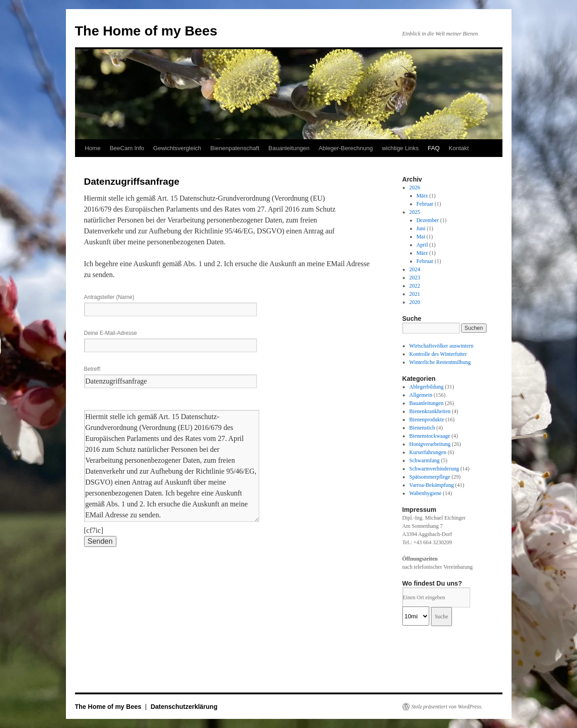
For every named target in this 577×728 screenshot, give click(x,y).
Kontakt (459, 148)
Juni (421, 228)
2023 (415, 278)
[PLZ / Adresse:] (436, 597)
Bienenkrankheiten (430, 411)
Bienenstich (422, 428)
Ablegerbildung (426, 387)
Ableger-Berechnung (346, 148)
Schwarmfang (424, 460)
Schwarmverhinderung (434, 469)
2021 (415, 294)
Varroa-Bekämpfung (431, 485)
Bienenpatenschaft (235, 148)
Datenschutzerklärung (184, 707)
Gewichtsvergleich (177, 148)
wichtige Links (400, 148)
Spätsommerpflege (430, 477)
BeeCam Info (127, 148)
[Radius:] (416, 616)
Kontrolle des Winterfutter (438, 354)
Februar (425, 204)
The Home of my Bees (146, 31)
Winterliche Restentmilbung (440, 362)
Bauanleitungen (289, 148)
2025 (415, 212)
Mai (421, 237)
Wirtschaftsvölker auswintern (441, 346)
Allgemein (421, 395)
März (422, 196)
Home (93, 148)
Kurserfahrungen (428, 452)
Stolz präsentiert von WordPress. (447, 707)
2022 (415, 286)
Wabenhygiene (425, 493)
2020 (415, 302)
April (422, 245)
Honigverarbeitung (430, 444)
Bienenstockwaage (430, 436)
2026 (415, 187)
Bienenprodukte (427, 420)
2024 (415, 269)
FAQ (434, 148)
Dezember (428, 220)
